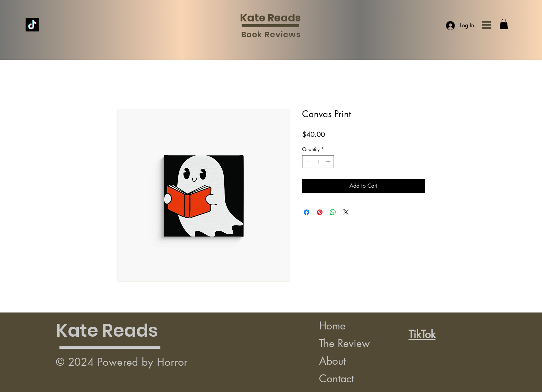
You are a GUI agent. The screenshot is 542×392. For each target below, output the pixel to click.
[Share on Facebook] (307, 212)
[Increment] (329, 162)
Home (332, 326)
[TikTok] (32, 25)
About (332, 361)
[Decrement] (307, 162)
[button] (487, 25)
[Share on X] (346, 212)
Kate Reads (270, 18)
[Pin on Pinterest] (320, 212)
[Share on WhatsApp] (333, 212)
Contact (336, 379)
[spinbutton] (318, 162)
